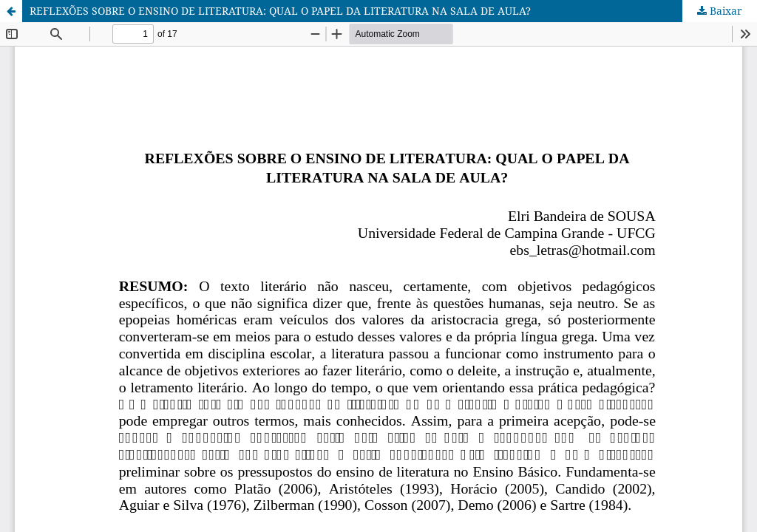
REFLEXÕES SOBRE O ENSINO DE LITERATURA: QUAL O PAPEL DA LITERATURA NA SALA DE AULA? (280, 11)
